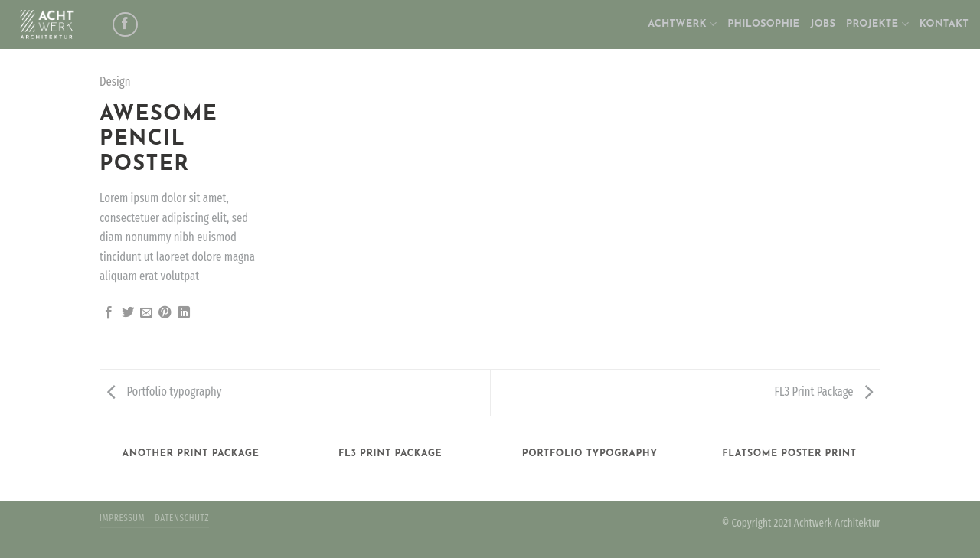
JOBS (823, 24)
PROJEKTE (877, 24)
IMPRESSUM (122, 518)
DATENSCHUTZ (182, 518)
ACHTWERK (682, 24)
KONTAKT (944, 24)
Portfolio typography (164, 392)
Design (115, 82)
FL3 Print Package (824, 392)
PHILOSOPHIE (763, 24)
